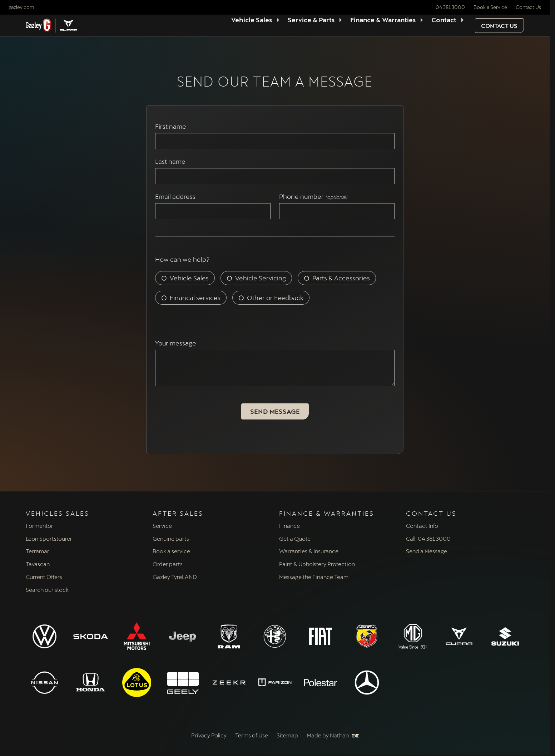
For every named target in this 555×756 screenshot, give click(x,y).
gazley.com (21, 7)
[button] (499, 26)
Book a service (171, 551)
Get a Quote (295, 538)
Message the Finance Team (314, 577)
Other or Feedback (275, 298)
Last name (172, 161)
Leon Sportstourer (49, 538)
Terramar (38, 551)
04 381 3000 (450, 7)
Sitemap (287, 735)
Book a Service (490, 7)
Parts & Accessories (341, 278)
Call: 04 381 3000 (428, 538)
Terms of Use (252, 735)
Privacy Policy (209, 735)
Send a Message (427, 551)
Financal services (195, 298)
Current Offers (44, 577)
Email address (177, 197)
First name (172, 126)
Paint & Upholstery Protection (317, 564)
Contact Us (528, 7)
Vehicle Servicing (261, 278)
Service (162, 526)
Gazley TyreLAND (175, 577)
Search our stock (47, 590)
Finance (289, 526)
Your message (176, 343)
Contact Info (422, 526)
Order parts (168, 564)
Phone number (313, 197)
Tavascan (38, 564)
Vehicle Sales (189, 278)
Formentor (39, 526)
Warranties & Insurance (309, 551)
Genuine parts (171, 538)
